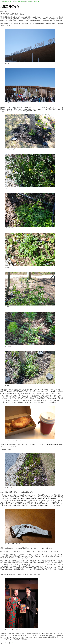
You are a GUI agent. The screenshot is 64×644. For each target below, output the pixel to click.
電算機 (23, 1)
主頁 (2, 1)
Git (39, 1)
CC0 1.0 (13, 643)
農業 (15, 1)
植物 (35, 1)
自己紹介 (7, 1)
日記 (12, 1)
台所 (19, 1)
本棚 (30, 1)
